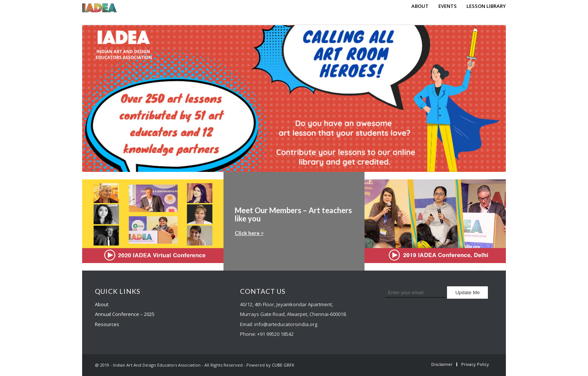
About (102, 304)
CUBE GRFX (283, 365)
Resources (107, 324)
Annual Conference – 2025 (125, 314)
